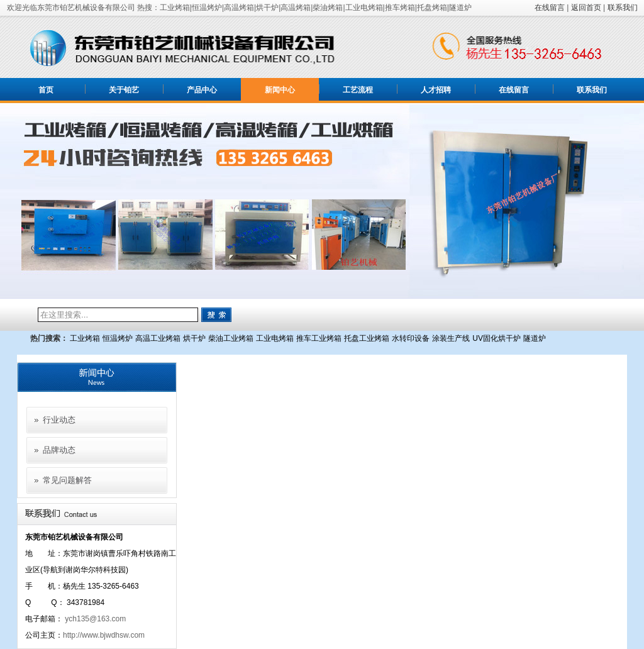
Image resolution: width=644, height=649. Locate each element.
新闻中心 (280, 90)
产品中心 (202, 90)
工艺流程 (358, 90)
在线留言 (550, 8)
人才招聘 (436, 90)
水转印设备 (411, 338)
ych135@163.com (95, 619)
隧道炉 (535, 338)
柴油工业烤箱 (231, 338)
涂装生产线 (451, 338)
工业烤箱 (85, 338)
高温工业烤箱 (158, 338)
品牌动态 (59, 450)
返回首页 (586, 8)
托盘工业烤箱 (367, 338)
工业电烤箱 (275, 338)
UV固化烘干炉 (497, 338)
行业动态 (59, 420)
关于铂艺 (124, 90)
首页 (46, 90)
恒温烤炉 (118, 338)
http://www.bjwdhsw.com (104, 635)
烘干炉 (194, 338)
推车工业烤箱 (319, 338)
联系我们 (623, 8)
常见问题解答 (67, 480)
